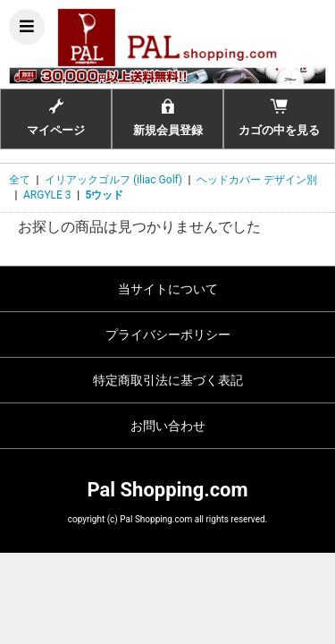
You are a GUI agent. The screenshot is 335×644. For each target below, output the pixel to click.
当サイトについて (168, 289)
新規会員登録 (168, 118)
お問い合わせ (168, 426)
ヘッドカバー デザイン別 (257, 180)
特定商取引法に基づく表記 (168, 380)
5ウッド (105, 195)
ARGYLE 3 (47, 195)
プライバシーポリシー (168, 335)
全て (20, 180)
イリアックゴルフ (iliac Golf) (113, 180)
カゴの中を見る (279, 118)
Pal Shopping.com (167, 490)
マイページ (56, 118)
